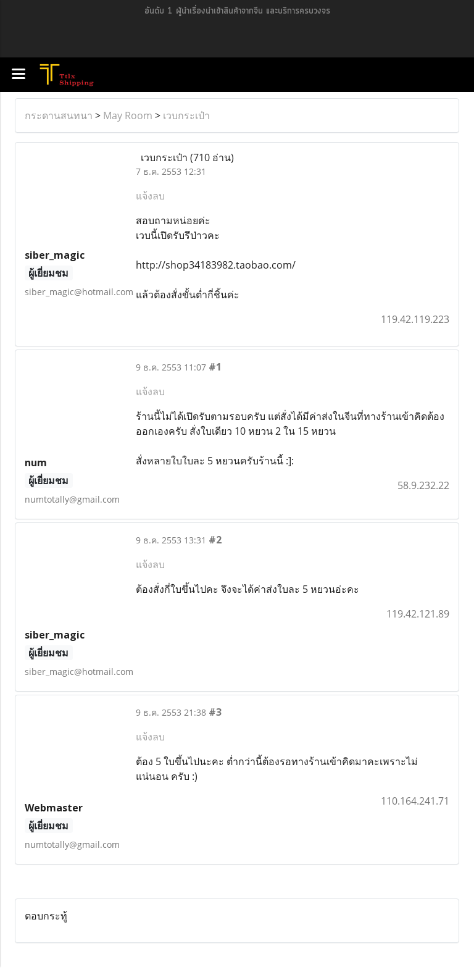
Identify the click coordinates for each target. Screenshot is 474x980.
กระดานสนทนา (59, 115)
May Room (128, 115)
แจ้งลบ (150, 196)
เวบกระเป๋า (186, 115)
